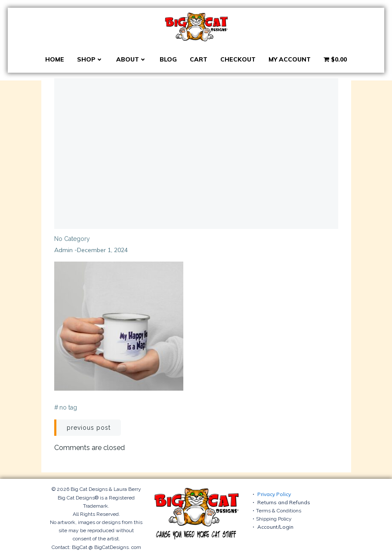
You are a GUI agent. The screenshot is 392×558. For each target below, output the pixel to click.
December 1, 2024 (102, 250)
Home (55, 59)
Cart (199, 59)
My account (290, 59)
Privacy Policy (274, 494)
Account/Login (275, 527)
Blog (168, 59)
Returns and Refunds (284, 502)
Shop (90, 59)
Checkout (238, 59)
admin (63, 250)
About (131, 59)
